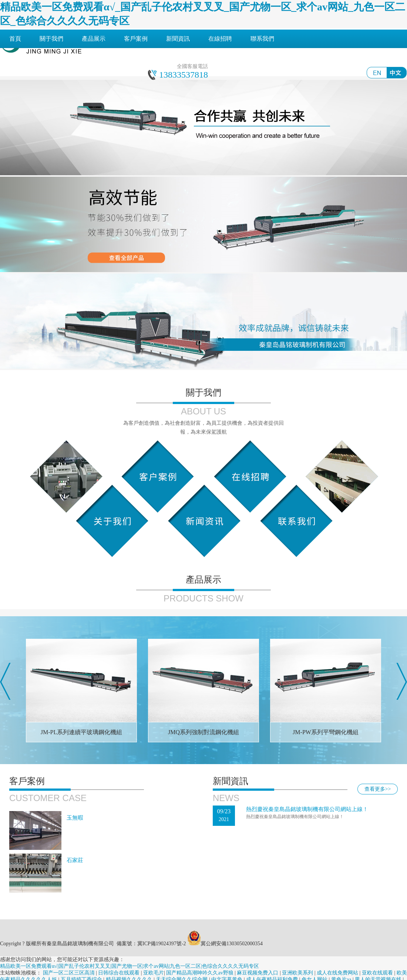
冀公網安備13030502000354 (232, 944)
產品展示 (94, 39)
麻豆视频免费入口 (258, 973)
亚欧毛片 (154, 973)
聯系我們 (262, 39)
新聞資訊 (178, 39)
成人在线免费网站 (338, 973)
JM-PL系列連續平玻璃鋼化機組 (81, 732)
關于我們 (51, 39)
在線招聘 (220, 39)
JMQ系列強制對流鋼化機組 (203, 732)
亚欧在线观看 (378, 973)
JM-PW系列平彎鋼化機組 (326, 732)
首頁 (15, 39)
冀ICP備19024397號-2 (162, 944)
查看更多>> (378, 789)
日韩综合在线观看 (120, 973)
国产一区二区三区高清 (70, 973)
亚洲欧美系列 (298, 973)
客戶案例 (136, 39)
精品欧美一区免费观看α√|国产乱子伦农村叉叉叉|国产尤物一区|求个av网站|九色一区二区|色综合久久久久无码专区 (129, 966)
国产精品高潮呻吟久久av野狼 (200, 973)
